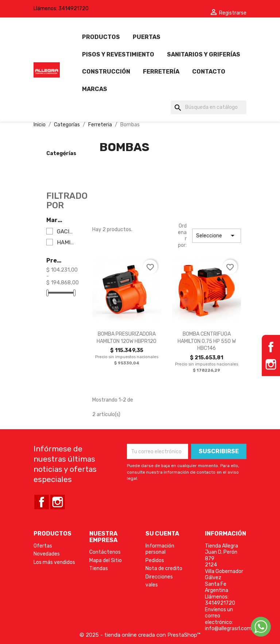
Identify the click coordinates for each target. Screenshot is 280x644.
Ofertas (43, 546)
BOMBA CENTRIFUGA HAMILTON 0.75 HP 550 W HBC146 (207, 341)
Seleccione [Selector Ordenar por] (217, 236)
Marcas (95, 89)
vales (152, 585)
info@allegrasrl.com (228, 629)
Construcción (106, 72)
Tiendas (99, 568)
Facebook (271, 347)
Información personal (160, 549)
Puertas (147, 37)
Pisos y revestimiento (118, 54)
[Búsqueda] (209, 107)
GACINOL (65, 232)
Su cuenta (162, 534)
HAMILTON (65, 243)
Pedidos (155, 560)
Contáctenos (105, 552)
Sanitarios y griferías (204, 54)
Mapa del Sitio (106, 560)
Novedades (47, 554)
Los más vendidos (54, 562)
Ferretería (161, 72)
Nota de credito (164, 568)
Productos (101, 37)
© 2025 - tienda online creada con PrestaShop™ (140, 635)
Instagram (271, 364)
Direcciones (159, 577)
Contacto (209, 72)
